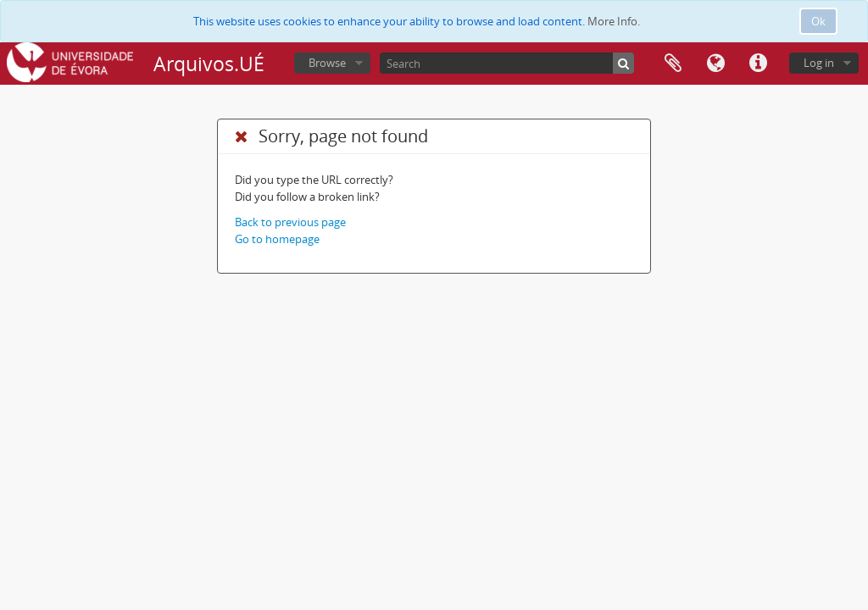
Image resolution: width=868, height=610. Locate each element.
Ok (818, 21)
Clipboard (673, 64)
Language (715, 64)
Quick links (758, 64)
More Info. (614, 21)
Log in (819, 63)
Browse (327, 63)
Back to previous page (290, 222)
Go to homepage (277, 239)
